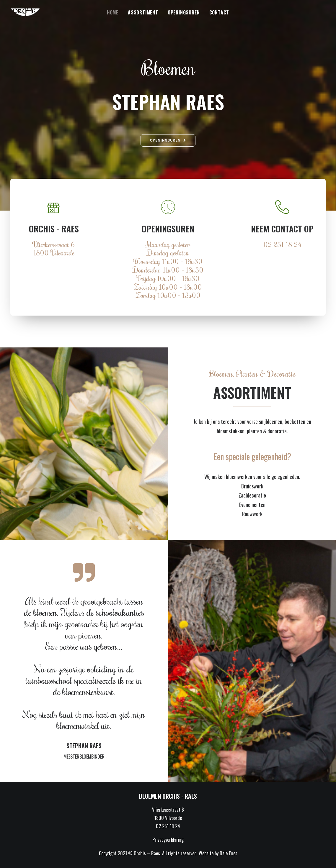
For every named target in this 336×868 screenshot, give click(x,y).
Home (113, 12)
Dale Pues (229, 853)
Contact (219, 12)
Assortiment (143, 12)
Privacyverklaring (168, 840)
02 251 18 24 (282, 244)
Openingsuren (184, 12)
